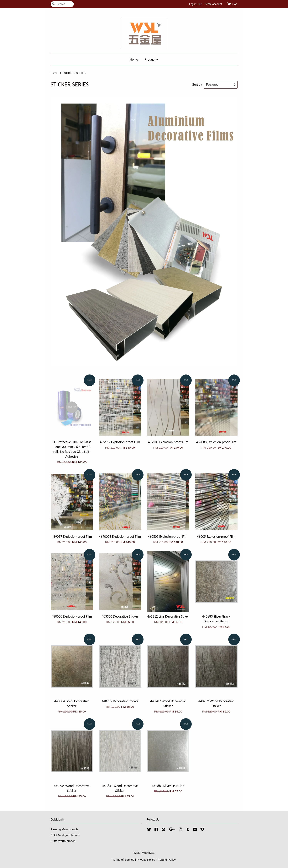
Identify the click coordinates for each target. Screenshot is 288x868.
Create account (213, 4)
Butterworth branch (63, 841)
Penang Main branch (64, 829)
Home (134, 60)
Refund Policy (166, 860)
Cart (235, 4)
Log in (193, 4)
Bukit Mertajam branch (65, 835)
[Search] (62, 4)
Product (152, 60)
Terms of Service (123, 860)
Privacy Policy (146, 860)
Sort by (197, 85)
